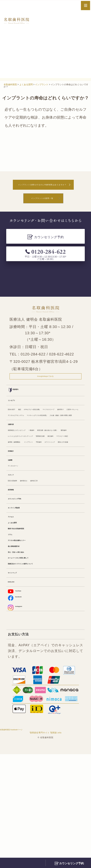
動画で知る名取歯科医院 (26, 621)
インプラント (50, 507)
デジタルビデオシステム (26, 442)
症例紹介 (14, 525)
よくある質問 (18, 613)
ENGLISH (15, 689)
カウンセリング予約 (23, 584)
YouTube (18, 700)
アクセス (14, 606)
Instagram (19, 719)
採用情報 (14, 573)
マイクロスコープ (21, 434)
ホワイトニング (19, 515)
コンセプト (16, 416)
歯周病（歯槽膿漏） (23, 507)
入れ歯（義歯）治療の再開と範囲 (33, 457)
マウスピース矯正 (60, 499)
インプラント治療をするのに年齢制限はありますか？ (42, 189)
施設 (31, 427)
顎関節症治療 (18, 499)
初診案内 (17, 405)
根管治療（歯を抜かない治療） (31, 484)
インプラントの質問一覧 (42, 208)
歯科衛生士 (40, 562)
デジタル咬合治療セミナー (28, 637)
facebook (19, 708)
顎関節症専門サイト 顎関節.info (46, 846)
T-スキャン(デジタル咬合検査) (30, 450)
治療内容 (14, 468)
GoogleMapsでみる (45, 389)
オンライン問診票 (21, 595)
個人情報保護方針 (21, 644)
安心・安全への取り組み (26, 652)
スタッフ (14, 555)
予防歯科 (70, 507)
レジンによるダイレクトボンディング (36, 491)
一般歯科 (57, 476)
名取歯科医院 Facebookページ (25, 843)
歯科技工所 (59, 562)
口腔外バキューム (68, 434)
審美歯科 (64, 484)
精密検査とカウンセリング (28, 476)
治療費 (13, 536)
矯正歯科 (37, 499)
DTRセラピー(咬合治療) (55, 427)
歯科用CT (44, 434)
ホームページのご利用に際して (31, 660)
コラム (13, 629)
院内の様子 (16, 427)
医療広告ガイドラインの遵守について (36, 667)
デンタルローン (19, 544)
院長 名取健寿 (18, 562)
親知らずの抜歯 (45, 515)
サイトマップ (18, 678)
